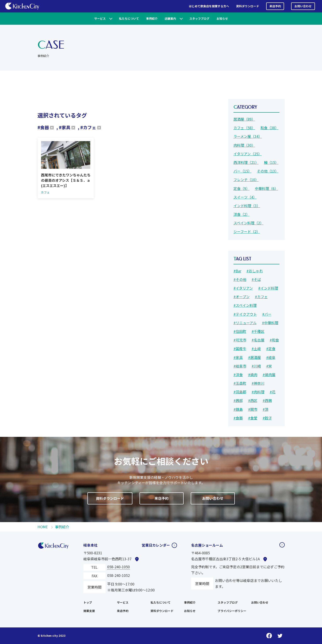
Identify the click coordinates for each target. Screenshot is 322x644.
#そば (256, 279)
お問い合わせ (303, 6)
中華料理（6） (266, 188)
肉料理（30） (244, 145)
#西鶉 (267, 400)
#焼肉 (253, 375)
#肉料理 (258, 392)
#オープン (242, 297)
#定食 (271, 349)
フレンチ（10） (246, 180)
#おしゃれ (255, 271)
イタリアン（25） (248, 154)
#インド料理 (268, 288)
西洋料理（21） (246, 162)
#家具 (238, 357)
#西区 (253, 400)
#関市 (253, 409)
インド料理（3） (247, 206)
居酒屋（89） (244, 119)
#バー (267, 314)
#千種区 (258, 331)
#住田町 (240, 331)
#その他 (240, 279)
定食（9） (242, 188)
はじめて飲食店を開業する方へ (209, 6)
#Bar (237, 271)
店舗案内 (170, 18)
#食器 (238, 418)
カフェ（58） (244, 128)
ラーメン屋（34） (248, 136)
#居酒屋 (254, 357)
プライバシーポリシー (232, 611)
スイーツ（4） (245, 197)
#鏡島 (238, 409)
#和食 (274, 340)
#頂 (266, 409)
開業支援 (89, 611)
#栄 (269, 366)
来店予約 (275, 6)
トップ (88, 602)
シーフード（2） (247, 231)
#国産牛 (240, 349)
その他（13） (268, 171)
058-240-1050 (119, 567)
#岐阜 (271, 357)
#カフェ (261, 297)
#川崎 (256, 366)
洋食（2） (242, 214)
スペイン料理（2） (249, 223)
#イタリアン (243, 288)
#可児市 (240, 340)
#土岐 (256, 349)
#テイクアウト (245, 314)
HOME (43, 527)
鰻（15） (271, 162)
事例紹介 (152, 18)
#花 (273, 392)
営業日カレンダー (156, 545)
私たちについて (129, 18)
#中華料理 (270, 323)
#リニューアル (245, 323)
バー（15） (243, 171)
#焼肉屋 (269, 375)
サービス (100, 18)
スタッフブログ (199, 18)
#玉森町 (240, 383)
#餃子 (267, 418)
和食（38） (269, 128)
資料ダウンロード (248, 6)
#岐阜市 (240, 366)
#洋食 (238, 375)
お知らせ (222, 18)
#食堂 (253, 418)
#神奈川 (258, 383)
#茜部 (238, 400)
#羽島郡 (240, 392)
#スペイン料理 (245, 305)
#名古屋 (258, 340)
